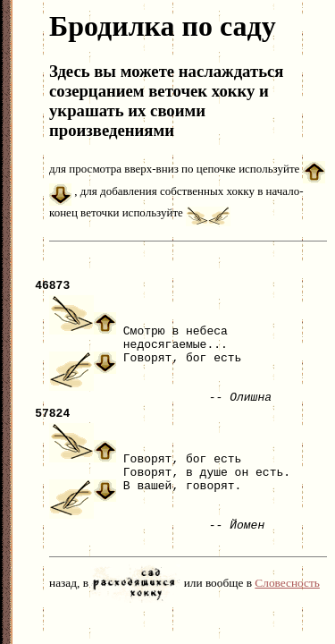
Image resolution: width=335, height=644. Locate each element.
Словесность (287, 599)
